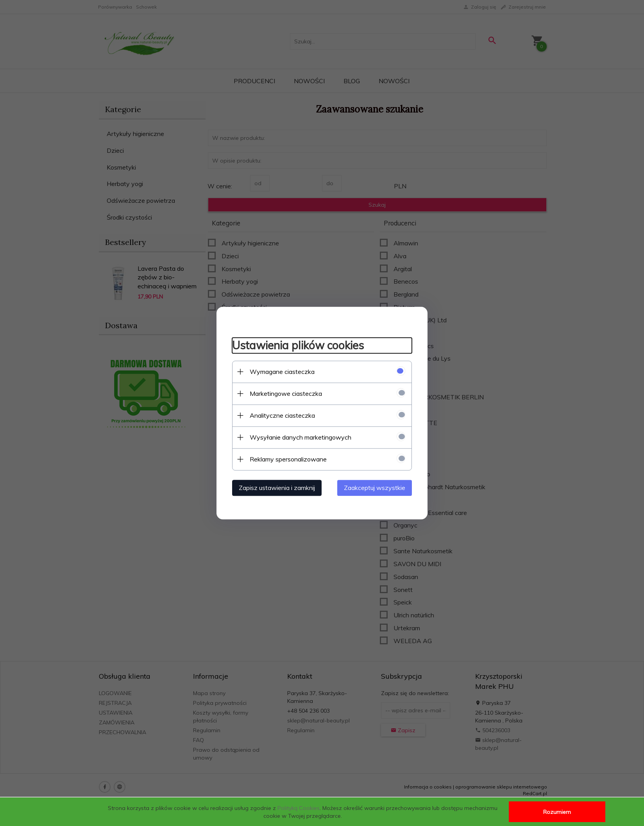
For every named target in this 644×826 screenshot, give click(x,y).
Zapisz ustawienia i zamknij (277, 488)
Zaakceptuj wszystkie (375, 488)
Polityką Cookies (299, 808)
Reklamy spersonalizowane (288, 459)
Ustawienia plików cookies (298, 345)
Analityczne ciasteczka (282, 415)
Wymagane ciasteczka (282, 372)
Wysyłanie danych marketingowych (301, 437)
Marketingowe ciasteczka (286, 393)
